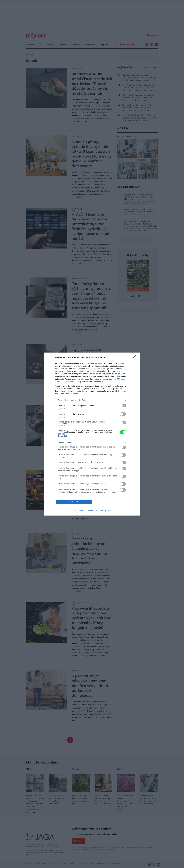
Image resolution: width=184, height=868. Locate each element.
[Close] (135, 358)
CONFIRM (74, 502)
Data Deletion (78, 511)
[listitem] (92, 400)
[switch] (123, 406)
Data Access (92, 511)
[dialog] (92, 434)
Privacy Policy (106, 511)
